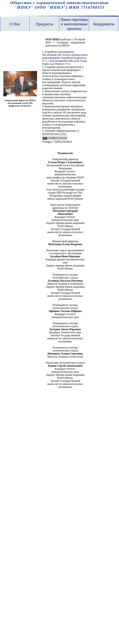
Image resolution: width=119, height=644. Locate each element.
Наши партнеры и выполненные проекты (74, 24)
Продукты (45, 24)
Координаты (104, 24)
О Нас (15, 24)
